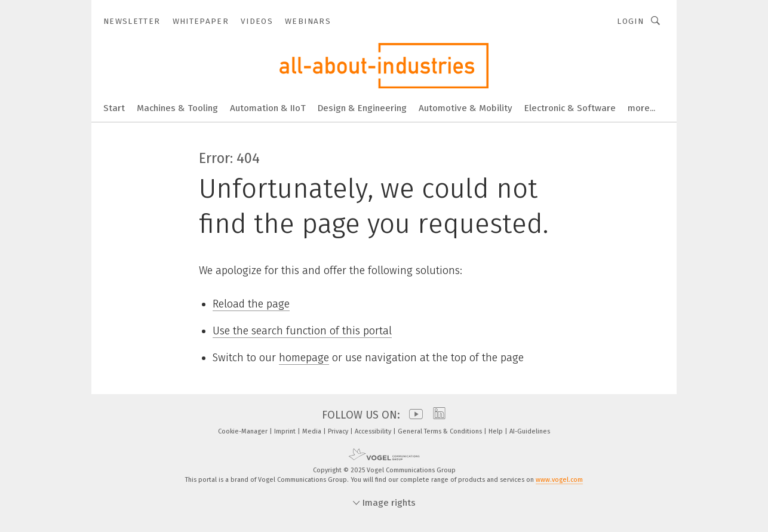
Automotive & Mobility (466, 108)
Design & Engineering (362, 108)
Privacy (339, 431)
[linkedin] (436, 415)
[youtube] (413, 415)
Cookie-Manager (244, 431)
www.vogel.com (559, 480)
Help (497, 431)
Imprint (286, 431)
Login (630, 21)
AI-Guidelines (530, 431)
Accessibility (374, 431)
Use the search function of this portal (302, 331)
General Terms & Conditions (441, 431)
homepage (304, 358)
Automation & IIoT (268, 108)
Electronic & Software (570, 108)
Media (313, 431)
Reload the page (251, 304)
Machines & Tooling (177, 108)
